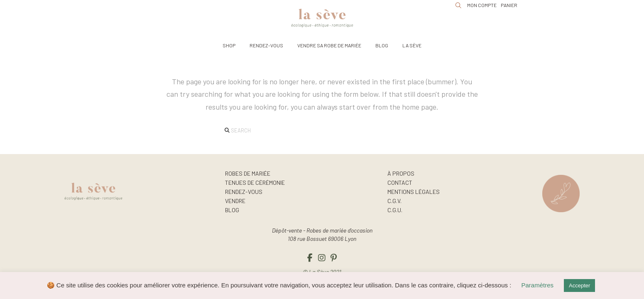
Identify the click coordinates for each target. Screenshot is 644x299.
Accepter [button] (579, 286)
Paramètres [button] (538, 285)
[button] (229, 45)
